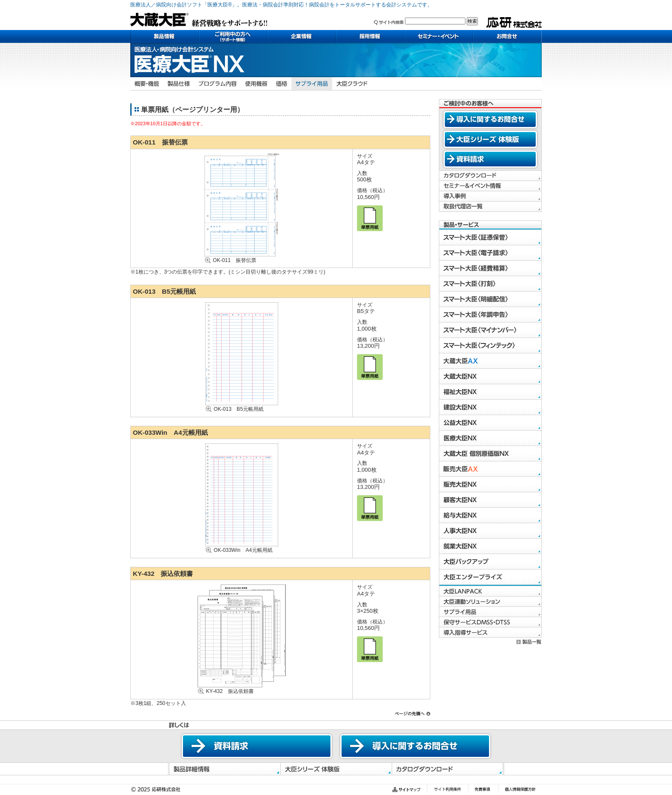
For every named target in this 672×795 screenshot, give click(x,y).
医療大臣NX (490, 438)
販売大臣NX (490, 485)
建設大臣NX (490, 407)
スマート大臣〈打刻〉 (490, 284)
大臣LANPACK (490, 591)
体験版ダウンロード (336, 769)
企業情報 (302, 36)
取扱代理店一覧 (490, 207)
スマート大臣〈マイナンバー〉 (490, 330)
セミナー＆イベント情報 (490, 186)
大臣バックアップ (490, 562)
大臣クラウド (352, 84)
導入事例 (490, 196)
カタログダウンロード (490, 176)
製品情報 (165, 36)
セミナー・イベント (439, 36)
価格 (282, 84)
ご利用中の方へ (233, 36)
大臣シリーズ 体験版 (490, 139)
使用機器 (256, 84)
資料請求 (490, 159)
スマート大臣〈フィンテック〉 (490, 346)
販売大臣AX (490, 469)
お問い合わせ (507, 36)
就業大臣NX (490, 546)
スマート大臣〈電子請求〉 (490, 253)
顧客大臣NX (490, 500)
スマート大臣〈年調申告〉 (490, 315)
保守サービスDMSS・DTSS (490, 622)
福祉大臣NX (490, 392)
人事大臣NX (490, 531)
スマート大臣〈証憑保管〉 (490, 238)
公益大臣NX (490, 423)
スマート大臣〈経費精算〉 (490, 268)
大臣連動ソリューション (490, 602)
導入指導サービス (490, 632)
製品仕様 (179, 84)
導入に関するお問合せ (490, 120)
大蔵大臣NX (490, 376)
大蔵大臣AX (490, 361)
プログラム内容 (217, 84)
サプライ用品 (312, 84)
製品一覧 (529, 642)
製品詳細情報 (223, 769)
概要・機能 (147, 84)
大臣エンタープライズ (490, 577)
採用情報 (370, 36)
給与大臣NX (490, 515)
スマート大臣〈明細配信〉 (490, 299)
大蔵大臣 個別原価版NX (490, 454)
